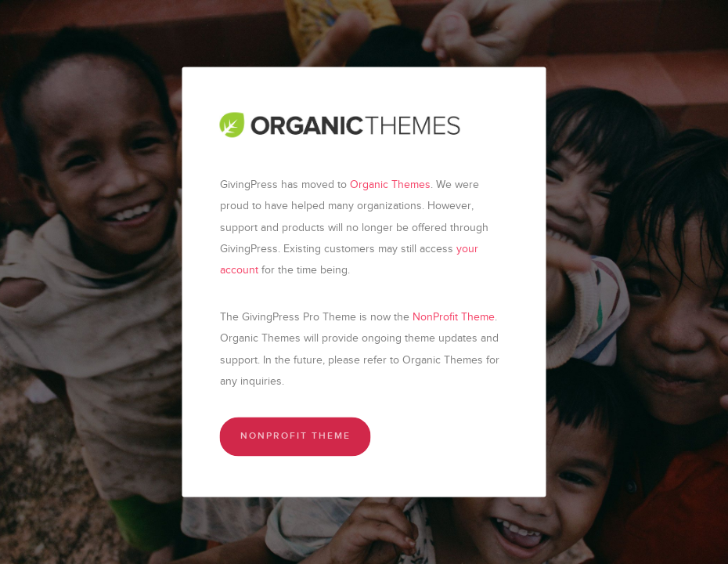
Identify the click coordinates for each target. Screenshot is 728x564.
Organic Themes (390, 184)
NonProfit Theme (454, 317)
